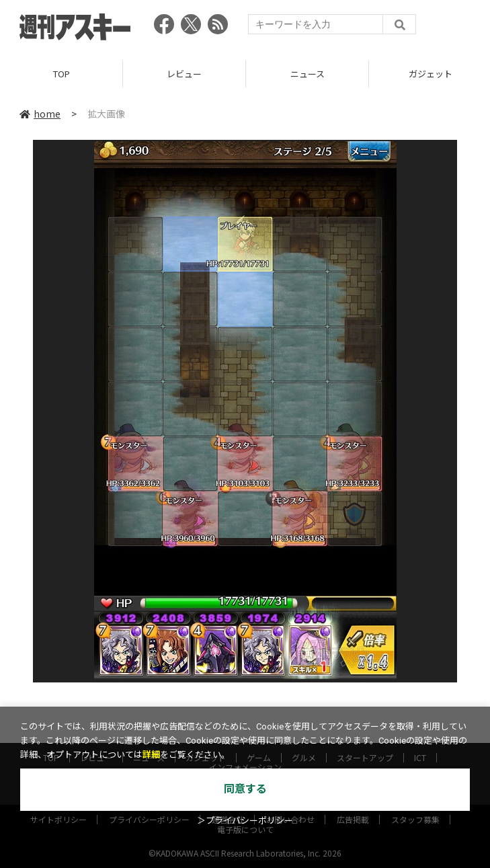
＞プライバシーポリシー (245, 821)
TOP (62, 74)
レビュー (184, 74)
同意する (245, 789)
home (40, 114)
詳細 (151, 755)
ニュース (308, 74)
